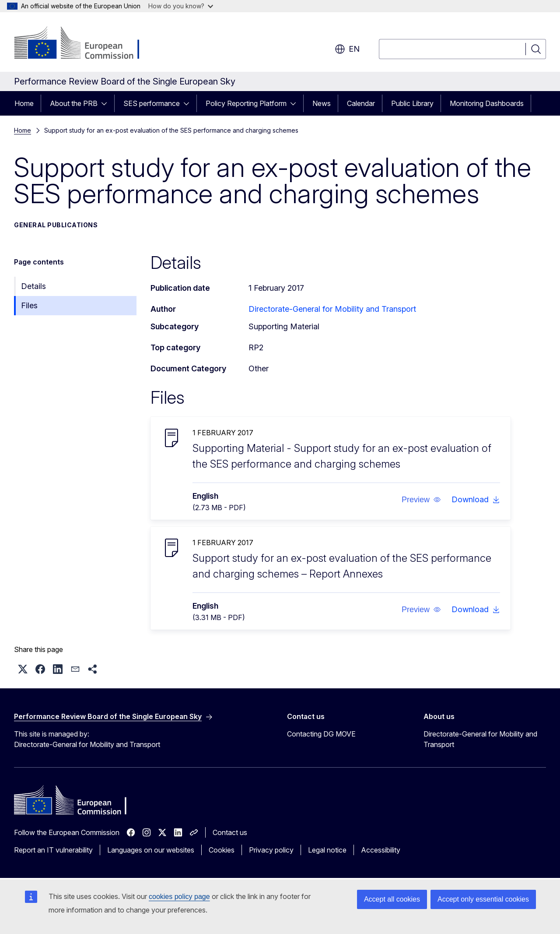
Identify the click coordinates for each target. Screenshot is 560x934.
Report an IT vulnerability (53, 850)
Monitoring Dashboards (487, 103)
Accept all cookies (392, 899)
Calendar (361, 103)
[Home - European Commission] (85, 44)
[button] (421, 500)
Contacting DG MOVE (321, 734)
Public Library (412, 103)
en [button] (347, 49)
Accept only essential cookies (483, 899)
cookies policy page (179, 897)
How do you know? (181, 6)
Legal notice (327, 850)
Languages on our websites (151, 850)
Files (29, 305)
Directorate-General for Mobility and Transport (332, 309)
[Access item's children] (107, 103)
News (322, 103)
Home (24, 103)
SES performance (152, 103)
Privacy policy (271, 850)
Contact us (230, 832)
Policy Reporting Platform (246, 103)
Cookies (222, 850)
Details (33, 286)
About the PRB (74, 103)
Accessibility (381, 850)
